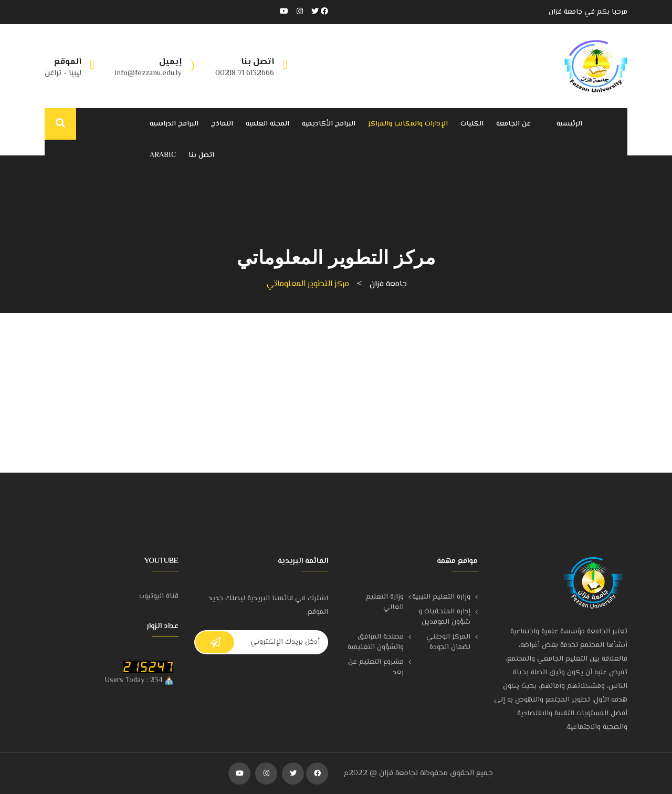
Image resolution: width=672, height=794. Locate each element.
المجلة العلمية (267, 124)
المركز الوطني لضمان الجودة (448, 642)
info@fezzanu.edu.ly (148, 73)
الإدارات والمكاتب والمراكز (408, 124)
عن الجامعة (513, 124)
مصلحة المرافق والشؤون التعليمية (376, 642)
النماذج (222, 124)
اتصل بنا (201, 155)
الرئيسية (569, 124)
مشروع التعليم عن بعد (376, 667)
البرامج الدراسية (174, 124)
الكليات (472, 124)
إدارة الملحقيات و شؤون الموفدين (444, 617)
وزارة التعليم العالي (385, 602)
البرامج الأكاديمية (329, 124)
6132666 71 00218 (245, 73)
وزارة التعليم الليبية (441, 597)
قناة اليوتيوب (159, 597)
